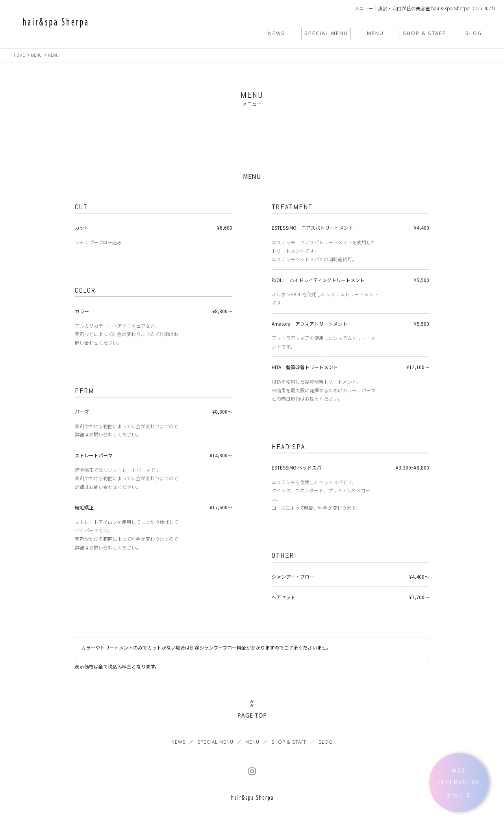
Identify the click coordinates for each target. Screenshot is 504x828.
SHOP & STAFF (289, 742)
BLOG (326, 742)
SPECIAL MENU (215, 742)
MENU (252, 742)
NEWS (178, 742)
